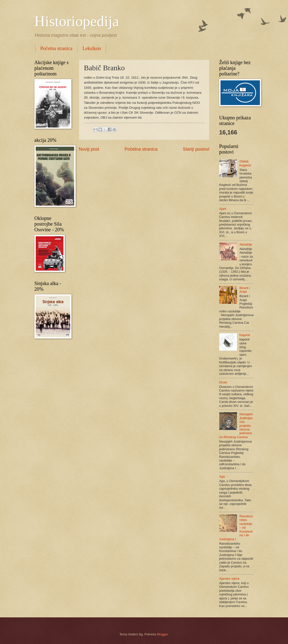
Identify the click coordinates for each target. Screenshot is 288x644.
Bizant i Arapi (245, 290)
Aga (222, 476)
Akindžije (246, 244)
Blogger (162, 634)
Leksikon (92, 48)
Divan (223, 382)
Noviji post (89, 149)
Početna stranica (57, 48)
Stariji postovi (196, 149)
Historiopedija (77, 21)
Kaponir (245, 335)
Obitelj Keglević (246, 163)
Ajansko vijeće (229, 579)
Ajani (223, 209)
